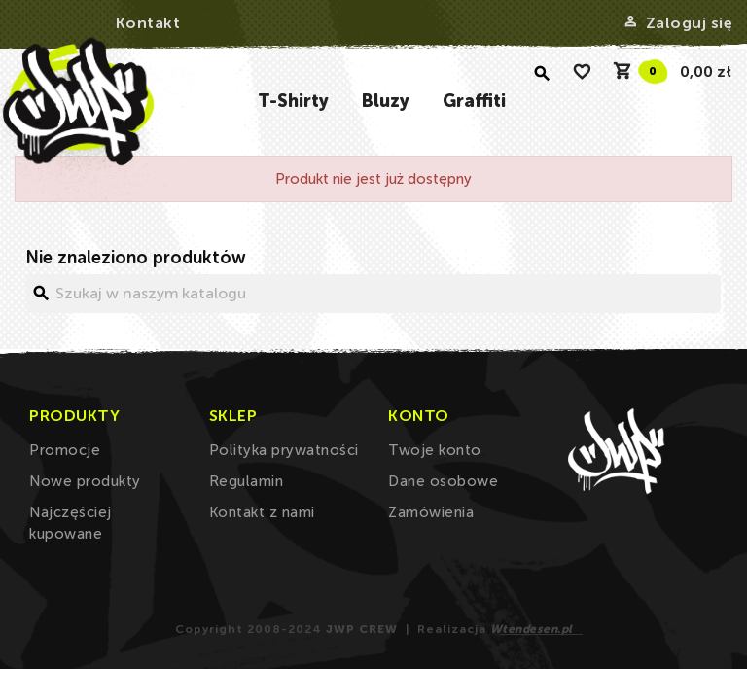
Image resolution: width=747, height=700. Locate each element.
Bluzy (386, 101)
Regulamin (247, 481)
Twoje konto (435, 450)
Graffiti (474, 101)
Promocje (65, 450)
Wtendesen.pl (532, 629)
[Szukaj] (373, 294)
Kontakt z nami (262, 512)
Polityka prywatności (284, 450)
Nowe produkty (85, 481)
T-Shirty (293, 101)
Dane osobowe (443, 481)
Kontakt (148, 23)
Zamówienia (431, 512)
